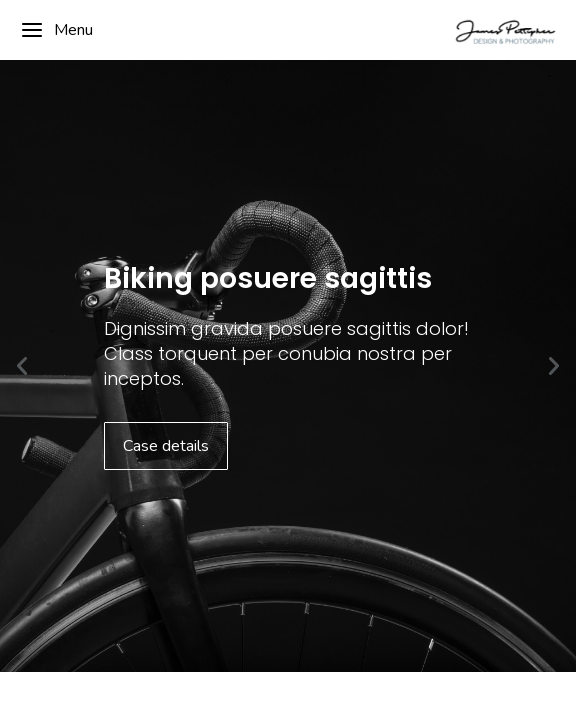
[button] (22, 366)
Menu (56, 30)
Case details (166, 446)
